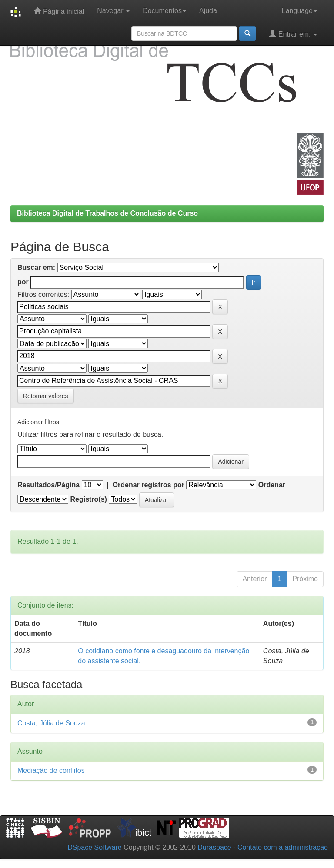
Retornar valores (46, 396)
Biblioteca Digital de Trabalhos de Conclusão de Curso (107, 213)
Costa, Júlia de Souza (51, 723)
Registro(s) (88, 499)
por (23, 282)
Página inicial (59, 11)
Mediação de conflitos (51, 770)
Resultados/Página (48, 485)
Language (299, 11)
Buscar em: (36, 268)
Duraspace (214, 847)
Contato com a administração (283, 847)
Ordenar (272, 485)
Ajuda (208, 11)
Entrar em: (293, 34)
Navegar (113, 11)
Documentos (164, 11)
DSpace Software (95, 847)
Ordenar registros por (149, 485)
